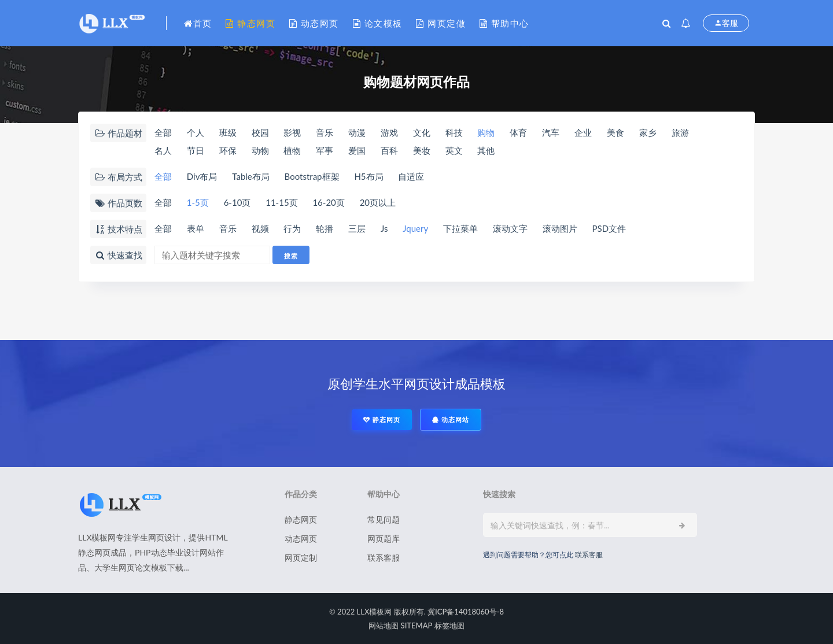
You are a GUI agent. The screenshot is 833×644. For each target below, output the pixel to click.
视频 (260, 228)
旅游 (680, 132)
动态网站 (451, 419)
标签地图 (449, 626)
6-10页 (237, 202)
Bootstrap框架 (312, 176)
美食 (615, 132)
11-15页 (281, 202)
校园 (260, 132)
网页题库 (384, 538)
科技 (454, 132)
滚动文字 (510, 228)
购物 (486, 132)
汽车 (551, 132)
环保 (228, 150)
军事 (325, 150)
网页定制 (301, 558)
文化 (422, 132)
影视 (292, 132)
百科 (389, 150)
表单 (196, 228)
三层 (357, 228)
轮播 (325, 228)
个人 (196, 132)
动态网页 (314, 23)
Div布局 (202, 176)
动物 (260, 150)
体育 (518, 132)
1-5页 (198, 202)
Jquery (415, 228)
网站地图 (384, 626)
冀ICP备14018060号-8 (466, 612)
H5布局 (368, 176)
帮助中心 (504, 23)
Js (384, 228)
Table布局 (250, 176)
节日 (196, 150)
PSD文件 (609, 228)
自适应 (411, 176)
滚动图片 (560, 228)
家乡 (648, 132)
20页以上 (378, 202)
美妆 (422, 150)
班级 (228, 132)
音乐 (325, 132)
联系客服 (384, 558)
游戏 (389, 132)
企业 (583, 132)
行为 (292, 228)
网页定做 (441, 23)
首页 (198, 23)
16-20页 (328, 202)
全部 (163, 132)
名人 (163, 150)
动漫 (357, 132)
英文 (454, 150)
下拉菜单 (460, 228)
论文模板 (378, 23)
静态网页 (250, 23)
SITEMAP (417, 626)
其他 (486, 150)
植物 (292, 150)
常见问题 (384, 519)
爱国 (357, 150)
